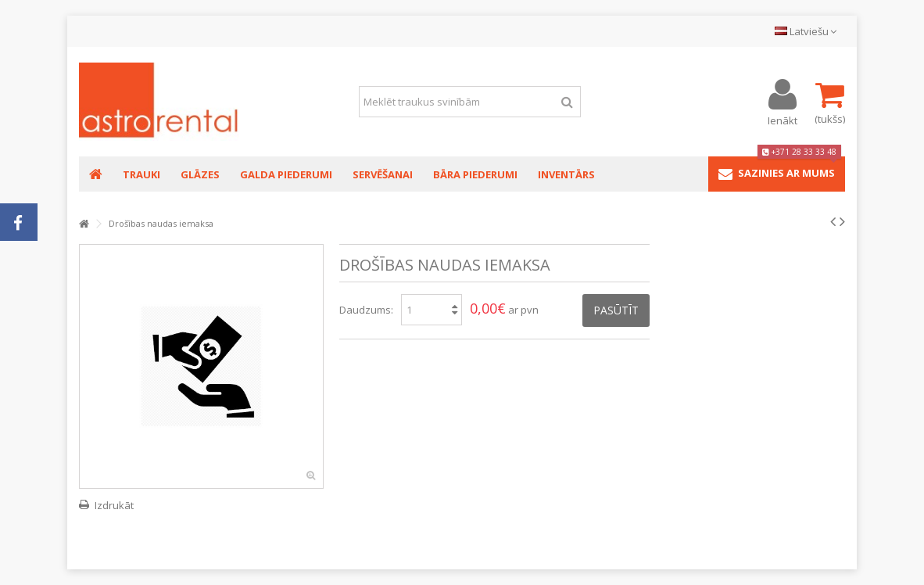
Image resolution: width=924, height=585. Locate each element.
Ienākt (783, 119)
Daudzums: (366, 310)
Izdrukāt (114, 505)
